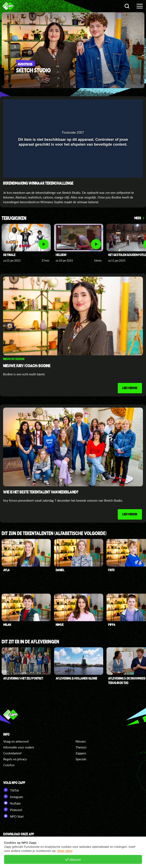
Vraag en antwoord (16, 741)
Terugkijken (14, 218)
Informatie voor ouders (19, 747)
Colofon (9, 765)
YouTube (12, 803)
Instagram (13, 796)
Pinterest (13, 809)
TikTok (11, 790)
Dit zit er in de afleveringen (30, 642)
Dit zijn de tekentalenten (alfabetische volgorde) (54, 534)
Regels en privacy (15, 759)
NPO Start (13, 816)
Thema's (81, 747)
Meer (138, 218)
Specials (81, 759)
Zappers (81, 753)
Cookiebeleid (12, 753)
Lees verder (130, 388)
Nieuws (81, 741)
